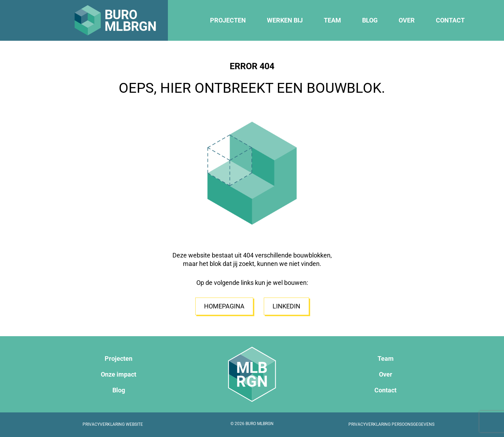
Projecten (228, 20)
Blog (370, 20)
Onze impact (119, 374)
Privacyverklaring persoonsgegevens (391, 424)
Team (332, 20)
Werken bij (285, 20)
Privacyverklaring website (113, 424)
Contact (450, 20)
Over (407, 20)
